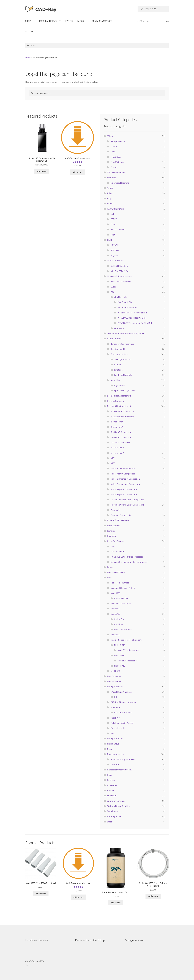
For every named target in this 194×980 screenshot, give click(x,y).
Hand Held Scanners (120, 583)
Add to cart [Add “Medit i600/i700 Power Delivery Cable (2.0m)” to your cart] (153, 896)
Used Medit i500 (121, 598)
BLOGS (80, 21)
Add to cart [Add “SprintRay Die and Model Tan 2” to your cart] (116, 903)
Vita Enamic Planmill (127, 307)
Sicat (113, 235)
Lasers (110, 567)
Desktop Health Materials (119, 396)
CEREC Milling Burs (119, 266)
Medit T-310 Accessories (129, 650)
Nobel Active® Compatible (123, 474)
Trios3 (114, 152)
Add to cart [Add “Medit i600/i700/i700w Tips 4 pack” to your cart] (41, 893)
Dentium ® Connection (121, 432)
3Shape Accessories (116, 172)
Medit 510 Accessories (128, 661)
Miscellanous (113, 744)
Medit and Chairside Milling (123, 588)
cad (112, 214)
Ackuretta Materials (120, 183)
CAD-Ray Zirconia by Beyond (123, 702)
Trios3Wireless (117, 162)
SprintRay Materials (116, 801)
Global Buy (119, 619)
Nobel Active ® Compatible (123, 468)
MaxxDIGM (115, 718)
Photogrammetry (115, 754)
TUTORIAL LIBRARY (48, 21)
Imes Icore (115, 707)
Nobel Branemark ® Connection (125, 479)
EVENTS (69, 21)
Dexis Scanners (117, 551)
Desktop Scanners (115, 401)
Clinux (113, 224)
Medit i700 (115, 614)
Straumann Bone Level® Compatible (127, 500)
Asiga (110, 193)
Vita (112, 292)
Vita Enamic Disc (125, 302)
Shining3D (112, 796)
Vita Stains (119, 328)
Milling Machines (115, 687)
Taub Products (114, 811)
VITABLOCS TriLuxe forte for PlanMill (135, 323)
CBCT (110, 240)
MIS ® (113, 458)
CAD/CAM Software (116, 209)
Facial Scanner (114, 526)
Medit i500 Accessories (121, 604)
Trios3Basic (116, 157)
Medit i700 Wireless (123, 629)
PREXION (115, 250)
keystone (118, 370)
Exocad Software (118, 229)
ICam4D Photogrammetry (123, 759)
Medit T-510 (120, 655)
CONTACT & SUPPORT (102, 21)
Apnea (110, 188)
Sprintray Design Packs (125, 390)
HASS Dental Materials (121, 281)
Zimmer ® (115, 510)
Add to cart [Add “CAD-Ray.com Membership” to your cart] (77, 172)
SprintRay (115, 380)
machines (119, 624)
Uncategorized (114, 816)
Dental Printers (114, 339)
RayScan (111, 780)
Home (28, 58)
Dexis (113, 546)
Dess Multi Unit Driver (121, 442)
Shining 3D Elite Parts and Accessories (128, 557)
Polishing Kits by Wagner (122, 723)
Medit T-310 (120, 645)
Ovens (113, 287)
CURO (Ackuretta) (122, 359)
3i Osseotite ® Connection (123, 411)
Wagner (111, 822)
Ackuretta (112, 178)
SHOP (28, 21)
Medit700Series (114, 676)
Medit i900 (115, 635)
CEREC (114, 219)
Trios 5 (114, 146)
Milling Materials (115, 738)
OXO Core (115, 764)
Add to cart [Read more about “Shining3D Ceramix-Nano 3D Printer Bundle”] (42, 171)
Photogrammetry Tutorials (120, 770)
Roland (110, 790)
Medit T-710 (120, 666)
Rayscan (114, 256)
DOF (116, 697)
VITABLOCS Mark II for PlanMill (132, 318)
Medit (110, 577)
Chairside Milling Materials (119, 276)
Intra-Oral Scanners (116, 541)
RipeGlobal (112, 785)
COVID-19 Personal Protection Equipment (127, 333)
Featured (111, 531)
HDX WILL (115, 245)
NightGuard (119, 385)
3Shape (110, 136)
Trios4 (114, 167)
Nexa (109, 749)
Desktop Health (118, 349)
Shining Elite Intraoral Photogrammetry (129, 562)
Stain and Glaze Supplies (118, 806)
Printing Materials (119, 354)
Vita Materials (121, 297)
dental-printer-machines (122, 344)
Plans (110, 775)
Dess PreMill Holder (123, 713)
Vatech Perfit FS (118, 728)
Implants (111, 536)
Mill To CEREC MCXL (120, 271)
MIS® (113, 463)
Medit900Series (114, 681)
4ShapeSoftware (118, 141)
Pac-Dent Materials (123, 375)
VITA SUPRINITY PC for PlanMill (132, 313)
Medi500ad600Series (116, 572)
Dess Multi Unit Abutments (120, 406)
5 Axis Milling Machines (121, 692)
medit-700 (115, 671)
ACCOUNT (30, 31)
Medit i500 (115, 593)
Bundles (111, 204)
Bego (110, 198)
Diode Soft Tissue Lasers (118, 520)
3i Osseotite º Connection (122, 417)
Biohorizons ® (117, 422)
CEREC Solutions (115, 261)
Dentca (117, 365)
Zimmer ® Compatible (121, 515)
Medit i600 (115, 609)
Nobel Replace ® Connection (124, 489)
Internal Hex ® (117, 448)
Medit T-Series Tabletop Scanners (126, 640)
